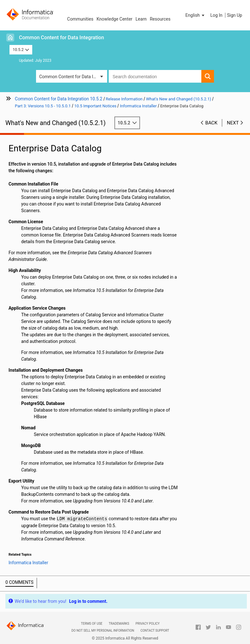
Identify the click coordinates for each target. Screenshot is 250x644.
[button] (196, 15)
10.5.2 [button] (21, 50)
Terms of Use (92, 624)
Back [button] (211, 123)
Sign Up (235, 15)
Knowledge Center (114, 19)
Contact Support (155, 631)
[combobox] (155, 76)
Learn (141, 19)
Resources (160, 19)
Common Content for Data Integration (61, 38)
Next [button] (233, 123)
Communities (80, 19)
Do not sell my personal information (103, 631)
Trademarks (119, 624)
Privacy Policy (148, 624)
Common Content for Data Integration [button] (73, 77)
